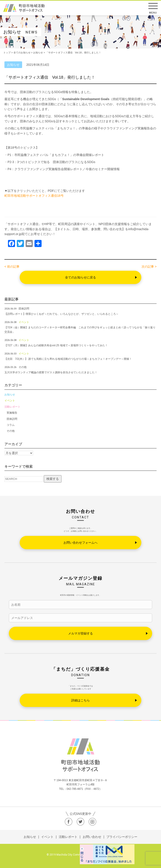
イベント (10, 401)
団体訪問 (12, 419)
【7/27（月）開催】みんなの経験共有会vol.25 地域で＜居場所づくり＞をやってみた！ (56, 345)
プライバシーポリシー (122, 837)
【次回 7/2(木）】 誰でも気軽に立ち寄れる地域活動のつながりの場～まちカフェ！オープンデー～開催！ (68, 359)
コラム (11, 425)
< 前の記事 (12, 267)
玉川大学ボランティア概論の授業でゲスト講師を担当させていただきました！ (51, 372)
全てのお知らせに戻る (80, 277)
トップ (7, 53)
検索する (53, 479)
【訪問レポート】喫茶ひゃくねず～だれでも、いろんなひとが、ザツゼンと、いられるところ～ (63, 314)
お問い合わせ (92, 837)
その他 (11, 431)
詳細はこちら (80, 700)
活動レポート (12, 407)
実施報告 (12, 413)
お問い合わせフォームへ (80, 543)
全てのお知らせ (22, 53)
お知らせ (10, 395)
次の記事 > (149, 267)
